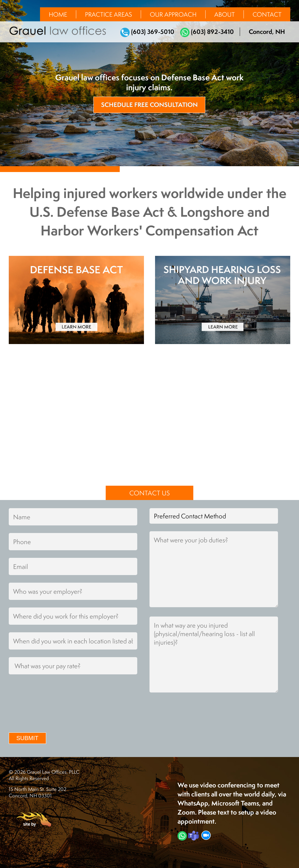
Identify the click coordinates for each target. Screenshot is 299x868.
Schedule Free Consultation (149, 105)
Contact (267, 14)
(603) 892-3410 (207, 32)
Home (58, 14)
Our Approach (173, 14)
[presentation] (53, 712)
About (225, 14)
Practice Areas (108, 14)
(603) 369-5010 (147, 32)
